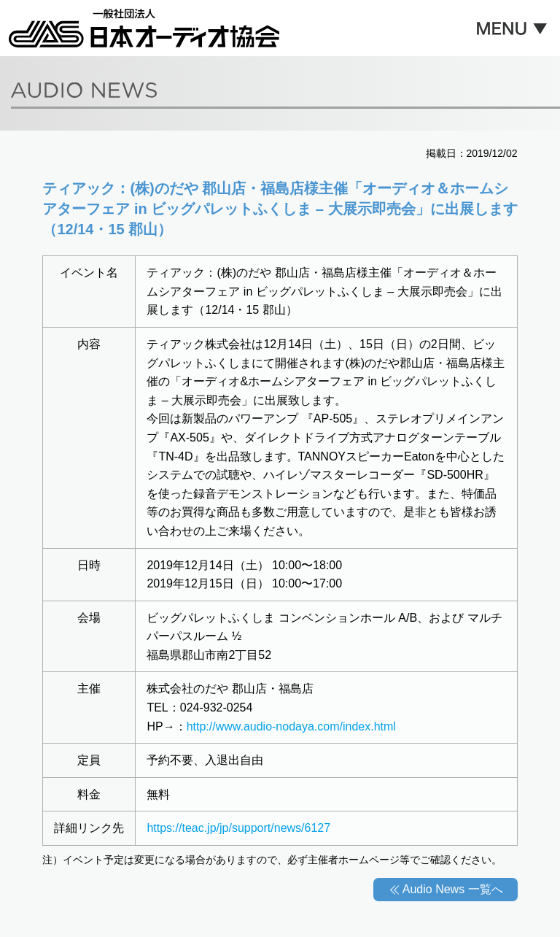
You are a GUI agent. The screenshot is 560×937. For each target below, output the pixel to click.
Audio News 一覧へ (453, 889)
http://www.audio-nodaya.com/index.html (291, 726)
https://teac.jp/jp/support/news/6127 (238, 828)
